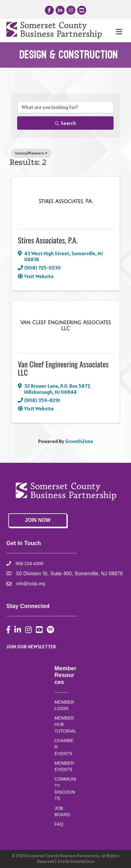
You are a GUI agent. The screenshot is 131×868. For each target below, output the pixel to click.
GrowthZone (79, 441)
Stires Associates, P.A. (48, 240)
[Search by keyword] (65, 107)
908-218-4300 (29, 564)
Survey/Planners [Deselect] (31, 153)
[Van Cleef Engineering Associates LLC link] (65, 326)
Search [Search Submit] (65, 123)
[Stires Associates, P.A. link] (65, 202)
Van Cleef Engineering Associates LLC (63, 368)
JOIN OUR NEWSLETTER (31, 646)
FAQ (59, 824)
